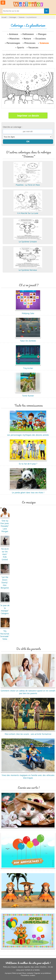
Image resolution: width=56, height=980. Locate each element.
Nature (27, 39)
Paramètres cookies (28, 975)
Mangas (42, 34)
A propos (8, 973)
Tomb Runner (28, 394)
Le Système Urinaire (28, 240)
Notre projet (17, 973)
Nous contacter (28, 973)
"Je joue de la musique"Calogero (5, 608)
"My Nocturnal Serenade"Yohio (5, 634)
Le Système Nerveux (28, 269)
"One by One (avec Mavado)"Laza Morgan (5, 525)
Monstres (14, 39)
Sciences (22, 17)
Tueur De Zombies (28, 339)
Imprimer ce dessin (28, 116)
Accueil (4, 17)
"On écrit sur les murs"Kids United (5, 553)
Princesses (30, 43)
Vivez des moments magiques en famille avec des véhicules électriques (28, 775)
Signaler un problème (42, 973)
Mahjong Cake (28, 312)
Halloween (28, 34)
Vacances (33, 47)
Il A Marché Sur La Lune (28, 212)
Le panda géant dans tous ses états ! (28, 491)
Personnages (13, 43)
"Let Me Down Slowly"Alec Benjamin (5, 581)
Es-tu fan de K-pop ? (28, 462)
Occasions (41, 39)
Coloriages (13, 17)
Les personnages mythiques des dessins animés (28, 434)
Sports (21, 47)
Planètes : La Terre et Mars (28, 184)
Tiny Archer (28, 367)
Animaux (14, 34)
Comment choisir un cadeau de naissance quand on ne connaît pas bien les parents (28, 691)
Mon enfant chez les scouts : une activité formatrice (28, 733)
